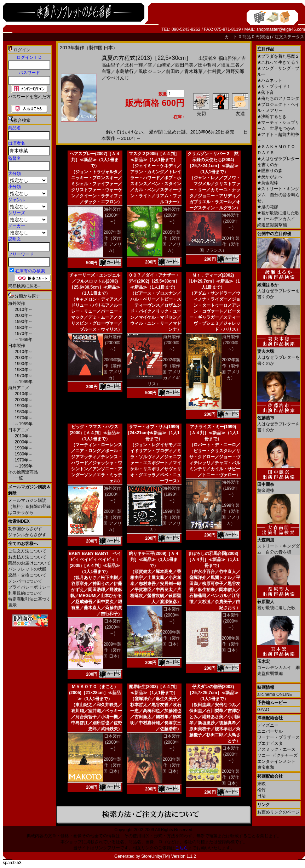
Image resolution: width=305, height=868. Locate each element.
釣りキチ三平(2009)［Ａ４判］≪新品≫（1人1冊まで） (154, 560)
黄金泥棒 (268, 183)
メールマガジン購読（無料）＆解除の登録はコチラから (29, 506)
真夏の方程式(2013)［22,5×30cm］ (146, 58)
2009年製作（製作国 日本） (112, 650)
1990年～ (23, 322)
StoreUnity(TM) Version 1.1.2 (169, 856)
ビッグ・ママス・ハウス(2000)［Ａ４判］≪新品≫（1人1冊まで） (95, 433)
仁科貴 (214, 71)
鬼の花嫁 (268, 207)
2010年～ (23, 310)
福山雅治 (228, 58)
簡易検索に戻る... (25, 286)
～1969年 (23, 340)
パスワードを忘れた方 (29, 97)
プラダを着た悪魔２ (278, 56)
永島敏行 (125, 71)
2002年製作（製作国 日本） (231, 777)
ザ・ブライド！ (274, 86)
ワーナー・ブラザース (278, 737)
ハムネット (270, 80)
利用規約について (25, 593)
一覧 (18, 478)
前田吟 (173, 71)
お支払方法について (27, 557)
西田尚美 (184, 65)
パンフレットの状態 (27, 569)
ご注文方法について (27, 551)
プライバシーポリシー (29, 587)
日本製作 (17, 346)
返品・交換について (27, 575)
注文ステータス (289, 37)
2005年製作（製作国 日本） (112, 765)
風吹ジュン (150, 71)
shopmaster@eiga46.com (281, 29)
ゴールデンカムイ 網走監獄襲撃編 (278, 665)
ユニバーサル (270, 731)
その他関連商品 (23, 472)
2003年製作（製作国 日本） (171, 765)
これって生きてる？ (278, 62)
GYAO (263, 710)
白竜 (106, 71)
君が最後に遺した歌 (278, 213)
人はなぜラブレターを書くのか (278, 288)
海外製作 (17, 303)
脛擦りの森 (270, 171)
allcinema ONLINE (275, 694)
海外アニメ (19, 388)
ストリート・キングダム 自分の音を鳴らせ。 (278, 195)
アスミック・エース (276, 749)
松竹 (261, 790)
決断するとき (272, 117)
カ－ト (232, 37)
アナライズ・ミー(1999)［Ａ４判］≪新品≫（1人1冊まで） (213, 433)
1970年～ (23, 334)
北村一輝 (134, 65)
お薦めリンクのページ (278, 812)
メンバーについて (25, 581)
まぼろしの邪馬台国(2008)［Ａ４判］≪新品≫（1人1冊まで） (213, 560)
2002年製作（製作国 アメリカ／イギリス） (164, 372)
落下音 (266, 92)
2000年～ (23, 316)
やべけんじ (118, 78)
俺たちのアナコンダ (278, 98)
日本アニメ (19, 430)
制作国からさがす (25, 529)
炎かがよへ (270, 177)
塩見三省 (230, 65)
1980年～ (23, 328)
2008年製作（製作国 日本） (231, 644)
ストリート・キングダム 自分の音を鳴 (278, 543)
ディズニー (268, 725)
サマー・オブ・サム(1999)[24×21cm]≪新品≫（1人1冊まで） (154, 433)
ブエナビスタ (270, 743)
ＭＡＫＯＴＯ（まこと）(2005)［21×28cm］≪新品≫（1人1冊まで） (95, 693)
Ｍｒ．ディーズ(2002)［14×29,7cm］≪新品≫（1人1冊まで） (213, 281)
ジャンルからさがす (27, 535)
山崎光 (164, 65)
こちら (182, 848)
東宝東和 (266, 767)
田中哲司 (207, 65)
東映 (261, 784)
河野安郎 (235, 71)
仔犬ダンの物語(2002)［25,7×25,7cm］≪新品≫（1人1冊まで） (213, 693)
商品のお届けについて (29, 563)
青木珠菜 (194, 71)
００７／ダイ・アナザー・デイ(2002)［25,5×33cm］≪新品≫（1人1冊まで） (154, 281)
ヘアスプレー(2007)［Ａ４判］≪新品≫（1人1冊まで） (95, 160)
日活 (261, 796)
